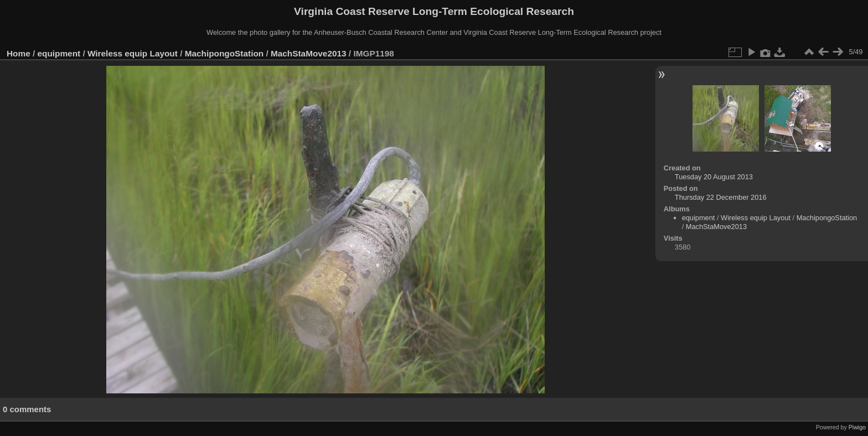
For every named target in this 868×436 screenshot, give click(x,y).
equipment (59, 53)
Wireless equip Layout (133, 53)
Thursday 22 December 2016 (721, 197)
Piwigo (857, 427)
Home (19, 53)
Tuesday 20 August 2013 (714, 177)
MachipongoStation (224, 53)
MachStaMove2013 (309, 53)
